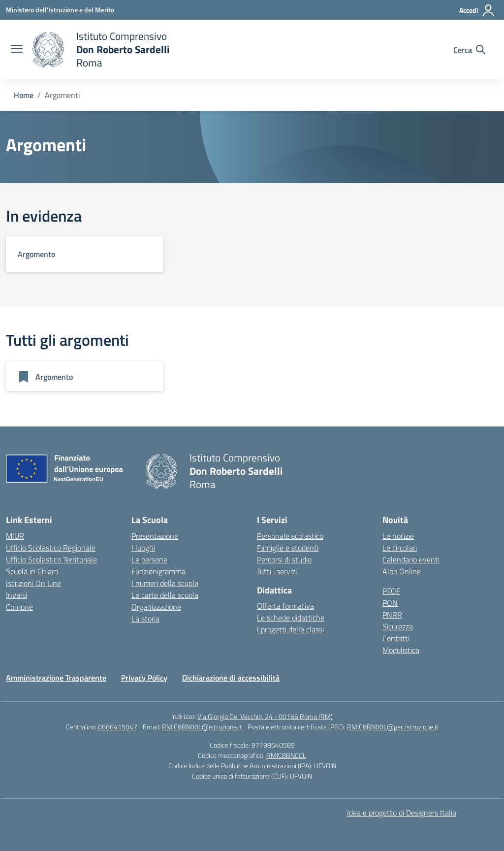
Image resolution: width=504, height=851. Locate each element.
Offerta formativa (285, 606)
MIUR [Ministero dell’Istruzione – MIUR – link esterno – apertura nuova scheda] (15, 536)
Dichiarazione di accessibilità (231, 678)
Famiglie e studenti (288, 548)
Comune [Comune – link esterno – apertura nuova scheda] (19, 607)
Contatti (396, 638)
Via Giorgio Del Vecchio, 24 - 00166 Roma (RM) (265, 716)
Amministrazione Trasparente (56, 678)
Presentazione (155, 536)
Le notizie (398, 536)
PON (390, 603)
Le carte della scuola (165, 595)
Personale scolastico (290, 536)
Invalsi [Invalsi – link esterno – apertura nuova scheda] (16, 595)
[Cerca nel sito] (469, 50)
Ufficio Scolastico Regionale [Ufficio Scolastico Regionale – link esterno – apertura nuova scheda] (51, 548)
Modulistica (401, 650)
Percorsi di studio (284, 559)
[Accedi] (477, 10)
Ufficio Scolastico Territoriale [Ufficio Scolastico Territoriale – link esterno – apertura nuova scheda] (51, 559)
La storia (145, 619)
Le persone (149, 559)
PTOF (391, 591)
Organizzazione (156, 607)
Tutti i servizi (277, 571)
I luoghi (143, 548)
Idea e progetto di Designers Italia (402, 813)
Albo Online (402, 571)
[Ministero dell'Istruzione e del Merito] (60, 10)
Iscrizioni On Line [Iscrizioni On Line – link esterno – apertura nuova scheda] (33, 583)
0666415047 (118, 727)
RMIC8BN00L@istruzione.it (202, 727)
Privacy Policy (144, 678)
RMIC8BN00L (286, 755)
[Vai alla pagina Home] (24, 95)
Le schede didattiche (291, 618)
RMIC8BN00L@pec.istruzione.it (393, 727)
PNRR (392, 615)
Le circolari (400, 548)
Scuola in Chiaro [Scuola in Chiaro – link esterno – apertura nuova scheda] (32, 571)
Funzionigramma (158, 571)
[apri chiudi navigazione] (17, 50)
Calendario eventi (411, 559)
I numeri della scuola (165, 583)
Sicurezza (398, 626)
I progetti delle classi (290, 629)
